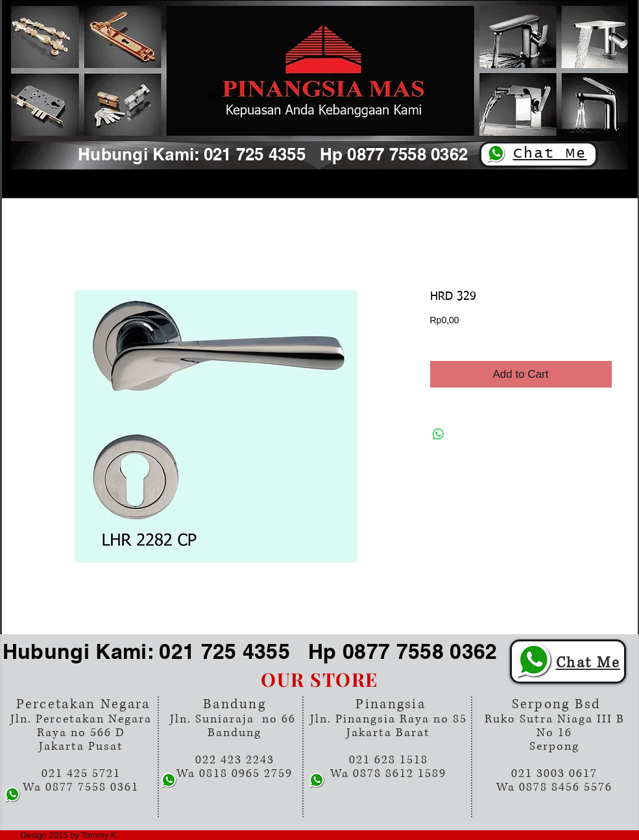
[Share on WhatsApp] (439, 434)
